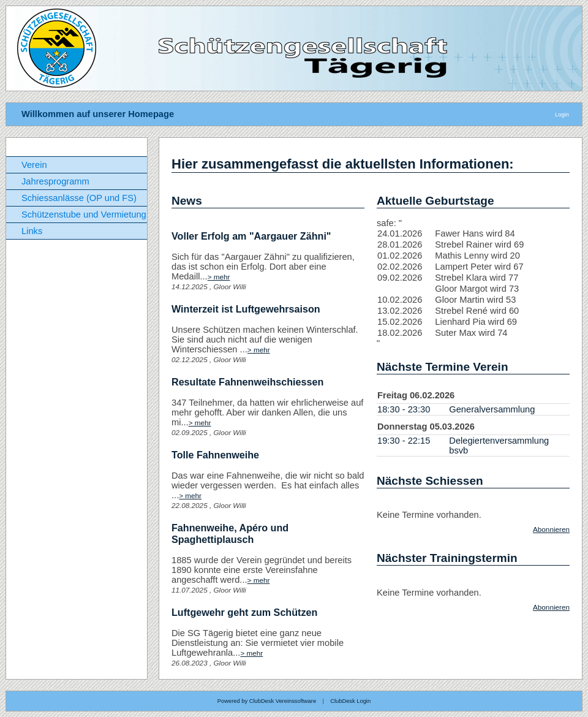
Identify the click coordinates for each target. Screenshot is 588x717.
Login (562, 115)
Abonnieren (551, 529)
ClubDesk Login (350, 701)
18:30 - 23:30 (404, 409)
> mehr (219, 277)
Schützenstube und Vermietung (84, 214)
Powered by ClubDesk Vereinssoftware (267, 701)
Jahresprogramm (55, 181)
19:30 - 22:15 (404, 441)
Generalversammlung (492, 409)
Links (32, 231)
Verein (34, 165)
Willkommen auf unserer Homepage (98, 114)
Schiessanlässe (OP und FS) (79, 198)
